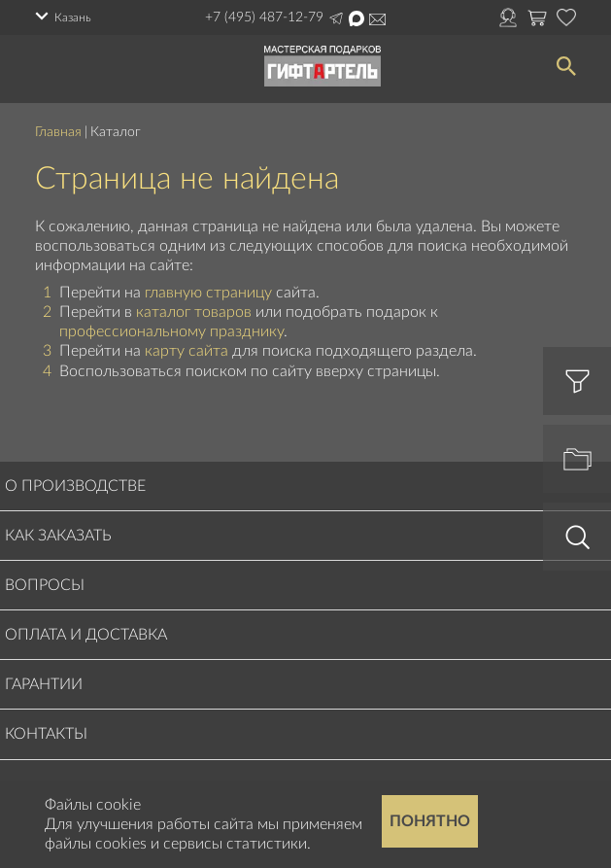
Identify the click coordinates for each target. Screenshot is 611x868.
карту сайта (187, 351)
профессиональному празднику (171, 331)
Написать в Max (356, 18)
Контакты (46, 734)
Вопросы (45, 585)
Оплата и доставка (86, 635)
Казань (73, 17)
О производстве (75, 486)
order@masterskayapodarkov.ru (377, 19)
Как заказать (58, 536)
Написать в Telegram (336, 18)
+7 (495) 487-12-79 (264, 17)
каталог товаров (194, 312)
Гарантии (44, 684)
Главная (58, 132)
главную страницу (208, 293)
